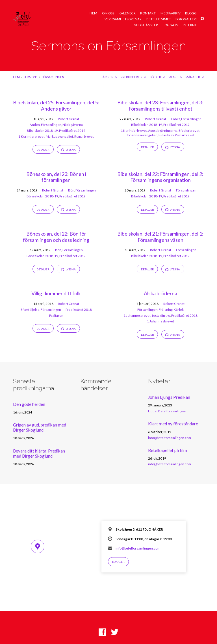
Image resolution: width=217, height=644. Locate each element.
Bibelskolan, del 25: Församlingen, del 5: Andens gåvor (56, 105)
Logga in (171, 25)
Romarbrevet (84, 136)
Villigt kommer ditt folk (56, 293)
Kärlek (179, 310)
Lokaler (118, 562)
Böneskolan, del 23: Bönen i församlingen (56, 177)
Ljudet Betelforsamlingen (167, 411)
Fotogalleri (186, 19)
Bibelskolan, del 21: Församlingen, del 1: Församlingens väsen (160, 237)
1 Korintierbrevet (32, 136)
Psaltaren (56, 315)
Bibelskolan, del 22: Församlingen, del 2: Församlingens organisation (160, 177)
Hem (93, 13)
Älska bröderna (160, 293)
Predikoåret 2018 (79, 310)
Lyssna (68, 150)
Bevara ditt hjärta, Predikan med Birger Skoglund (39, 453)
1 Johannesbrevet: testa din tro (147, 315)
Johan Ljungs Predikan (169, 397)
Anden (35, 125)
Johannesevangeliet (142, 135)
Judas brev (166, 135)
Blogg (191, 13)
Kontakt (148, 13)
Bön (71, 190)
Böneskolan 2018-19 (42, 196)
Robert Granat (69, 119)
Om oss (108, 13)
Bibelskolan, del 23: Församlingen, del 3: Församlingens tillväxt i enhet (160, 105)
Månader (195, 77)
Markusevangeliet (59, 136)
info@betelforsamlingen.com (170, 438)
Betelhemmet (159, 19)
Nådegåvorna (73, 125)
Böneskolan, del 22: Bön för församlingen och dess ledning (56, 237)
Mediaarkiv (171, 13)
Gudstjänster (146, 25)
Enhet (175, 119)
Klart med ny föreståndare (173, 424)
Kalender (127, 13)
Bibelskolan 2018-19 (42, 131)
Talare (175, 77)
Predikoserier (134, 77)
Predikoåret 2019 (72, 131)
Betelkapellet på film (168, 450)
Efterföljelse (30, 310)
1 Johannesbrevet (160, 321)
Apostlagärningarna (163, 131)
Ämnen (110, 77)
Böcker (157, 77)
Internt (190, 25)
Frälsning (166, 310)
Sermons (31, 77)
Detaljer (43, 150)
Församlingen (53, 77)
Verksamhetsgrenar (123, 19)
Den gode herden (29, 404)
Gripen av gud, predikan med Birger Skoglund (40, 427)
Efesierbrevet (189, 131)
